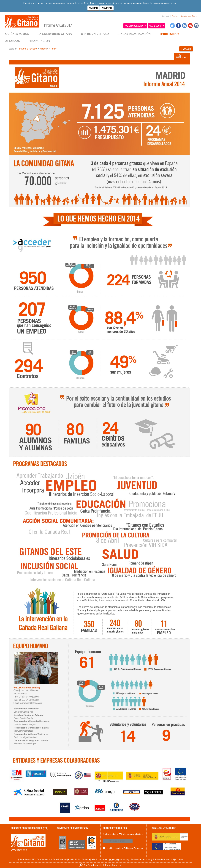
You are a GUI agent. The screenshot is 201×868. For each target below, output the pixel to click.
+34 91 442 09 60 (79, 860)
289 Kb (182, 56)
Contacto (166, 16)
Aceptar (107, 8)
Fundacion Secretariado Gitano (184, 16)
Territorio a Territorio (27, 49)
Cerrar (94, 8)
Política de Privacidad (134, 848)
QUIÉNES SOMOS (17, 34)
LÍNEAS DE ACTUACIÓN (134, 34)
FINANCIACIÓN (39, 41)
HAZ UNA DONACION (134, 26)
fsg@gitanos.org (121, 860)
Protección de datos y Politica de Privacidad (152, 860)
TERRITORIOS (169, 34)
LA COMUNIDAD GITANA (55, 34)
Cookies (179, 860)
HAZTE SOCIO (155, 26)
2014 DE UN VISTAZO (95, 34)
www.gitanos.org (19, 850)
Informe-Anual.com (113, 865)
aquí (175, 3)
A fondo (53, 49)
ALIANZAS (12, 41)
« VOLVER (186, 49)
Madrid (43, 49)
